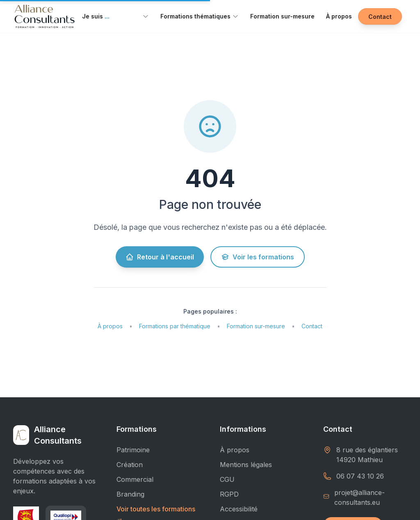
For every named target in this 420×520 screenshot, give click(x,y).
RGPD (229, 494)
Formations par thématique (174, 326)
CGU (227, 479)
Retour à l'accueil (160, 257)
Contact (381, 17)
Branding (131, 494)
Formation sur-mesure (282, 16)
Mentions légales (246, 465)
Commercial (135, 479)
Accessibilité (239, 509)
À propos (337, 16)
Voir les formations (256, 257)
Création (130, 465)
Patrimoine (134, 450)
